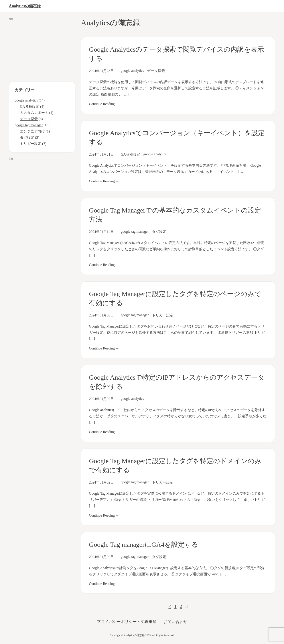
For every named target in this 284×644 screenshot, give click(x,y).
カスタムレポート (34, 113)
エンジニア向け (32, 131)
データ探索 (156, 71)
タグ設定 (159, 232)
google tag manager (135, 231)
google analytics (132, 71)
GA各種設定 (130, 154)
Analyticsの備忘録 (25, 6)
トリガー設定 (163, 315)
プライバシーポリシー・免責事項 (127, 622)
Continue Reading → (104, 104)
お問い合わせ (176, 622)
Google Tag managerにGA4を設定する (144, 544)
